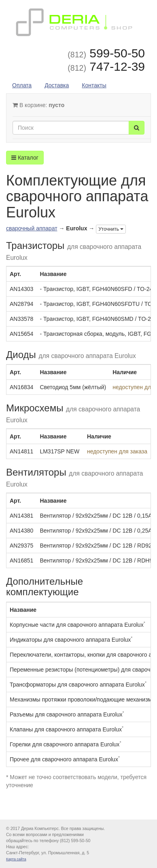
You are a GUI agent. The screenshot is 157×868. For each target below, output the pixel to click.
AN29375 (21, 546)
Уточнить (111, 229)
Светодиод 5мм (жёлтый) (73, 387)
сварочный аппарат (32, 228)
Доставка (57, 85)
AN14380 (21, 531)
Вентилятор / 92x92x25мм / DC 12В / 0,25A (96, 531)
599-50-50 (106, 53)
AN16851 (21, 560)
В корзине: (38, 105)
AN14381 (21, 516)
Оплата (22, 85)
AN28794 (21, 304)
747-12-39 (106, 66)
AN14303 (21, 289)
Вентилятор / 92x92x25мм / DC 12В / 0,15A (96, 516)
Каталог (25, 158)
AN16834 (21, 387)
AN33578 (21, 319)
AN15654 (21, 334)
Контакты (94, 85)
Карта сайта (16, 859)
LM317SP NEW (59, 451)
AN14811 (21, 451)
